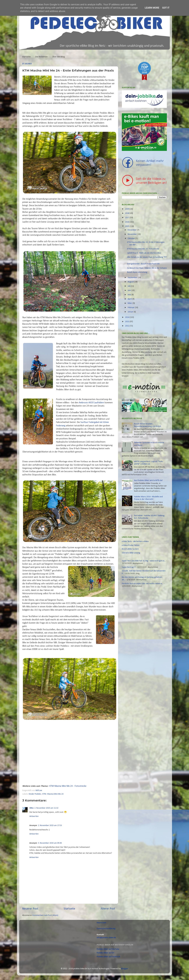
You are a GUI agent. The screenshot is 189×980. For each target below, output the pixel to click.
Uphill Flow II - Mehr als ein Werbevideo (144, 253)
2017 (127, 218)
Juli (129, 286)
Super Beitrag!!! (129, 567)
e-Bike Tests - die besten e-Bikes (135, 541)
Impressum (101, 923)
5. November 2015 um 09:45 (50, 843)
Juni (129, 290)
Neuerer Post (30, 909)
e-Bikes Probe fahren (131, 545)
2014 (127, 317)
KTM (44, 794)
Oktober (132, 239)
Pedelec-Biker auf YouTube (108, 949)
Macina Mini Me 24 (55, 794)
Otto (31, 808)
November (133, 234)
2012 (127, 326)
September (133, 278)
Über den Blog (58, 57)
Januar (131, 312)
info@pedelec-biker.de (106, 938)
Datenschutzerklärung (106, 929)
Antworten (34, 816)
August (131, 282)
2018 (127, 213)
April (130, 299)
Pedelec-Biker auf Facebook (108, 957)
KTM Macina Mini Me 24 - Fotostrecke (68, 786)
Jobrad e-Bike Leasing (131, 553)
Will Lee (39, 790)
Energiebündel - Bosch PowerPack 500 (143, 264)
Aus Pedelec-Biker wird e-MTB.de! (148, 480)
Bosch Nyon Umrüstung (137, 272)
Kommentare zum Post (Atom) (45, 915)
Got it (166, 8)
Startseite (26, 57)
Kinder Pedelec (35, 794)
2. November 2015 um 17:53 (50, 826)
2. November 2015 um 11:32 (46, 808)
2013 (127, 322)
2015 (127, 226)
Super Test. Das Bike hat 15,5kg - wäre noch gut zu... (144, 561)
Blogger (125, 969)
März (130, 303)
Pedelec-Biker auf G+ (106, 953)
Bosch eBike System (130, 549)
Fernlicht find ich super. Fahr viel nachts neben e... (143, 584)
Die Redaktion (41, 57)
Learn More (152, 8)
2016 (127, 222)
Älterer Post (108, 909)
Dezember (132, 230)
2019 (127, 209)
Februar (131, 308)
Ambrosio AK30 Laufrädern (91, 403)
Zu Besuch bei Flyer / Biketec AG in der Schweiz (147, 268)
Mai (130, 295)
